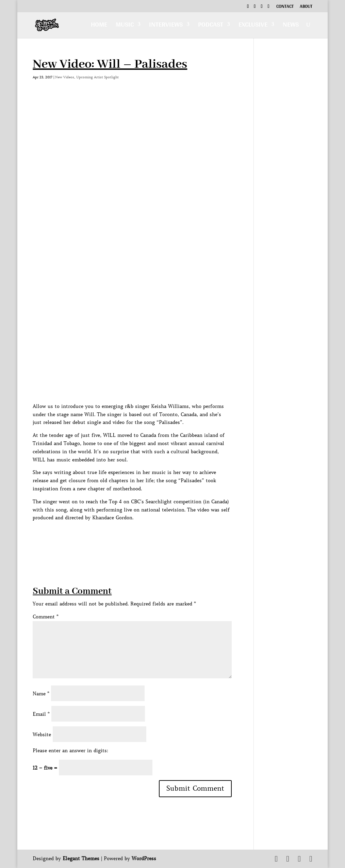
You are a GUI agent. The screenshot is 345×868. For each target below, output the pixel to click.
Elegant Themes (81, 858)
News (291, 26)
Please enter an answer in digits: (70, 751)
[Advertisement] (157, 537)
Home (99, 26)
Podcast (211, 26)
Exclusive (253, 26)
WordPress (144, 858)
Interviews (166, 26)
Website (42, 735)
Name (41, 694)
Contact (285, 7)
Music (125, 26)
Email (41, 714)
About (306, 7)
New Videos (65, 77)
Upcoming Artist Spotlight (97, 77)
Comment (46, 617)
